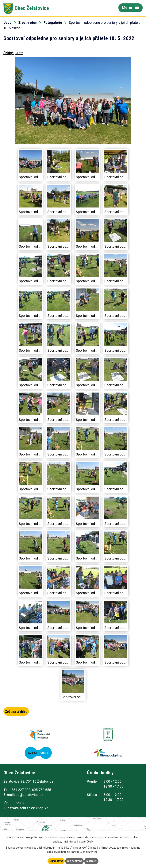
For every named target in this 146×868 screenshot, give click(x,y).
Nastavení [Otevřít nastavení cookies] (91, 861)
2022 (19, 53)
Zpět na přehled (16, 711)
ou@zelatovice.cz (29, 795)
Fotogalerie (53, 23)
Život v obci (28, 23)
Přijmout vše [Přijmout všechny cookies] (56, 861)
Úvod (8, 23)
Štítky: (9, 53)
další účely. (87, 842)
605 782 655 (42, 790)
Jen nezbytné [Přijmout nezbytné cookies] (74, 861)
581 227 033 (21, 790)
